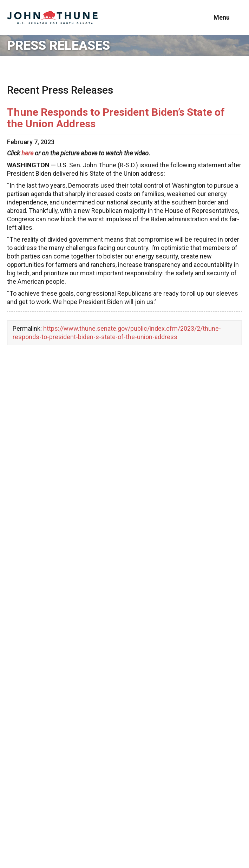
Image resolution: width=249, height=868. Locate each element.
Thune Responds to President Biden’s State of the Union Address (116, 118)
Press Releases (58, 46)
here (27, 153)
